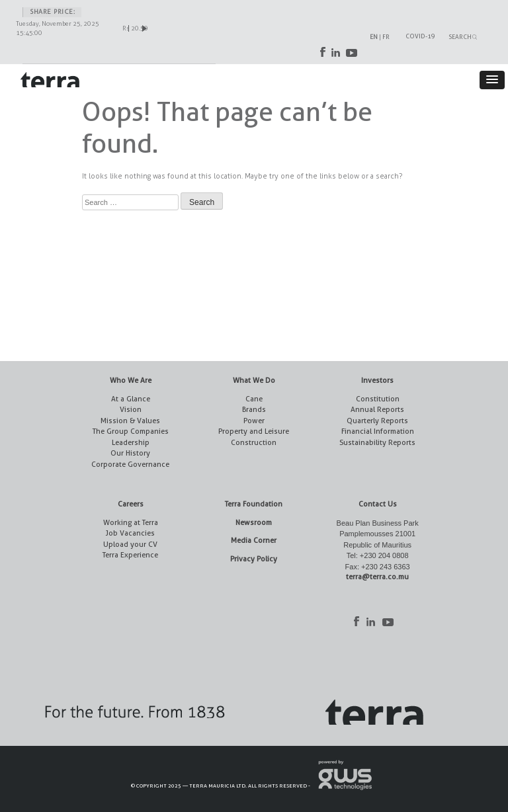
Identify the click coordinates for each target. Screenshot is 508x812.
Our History (130, 453)
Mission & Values (130, 421)
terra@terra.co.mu (377, 577)
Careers (131, 504)
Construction (254, 443)
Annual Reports (377, 410)
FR (386, 37)
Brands (254, 410)
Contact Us (378, 504)
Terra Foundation (254, 504)
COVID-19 (420, 36)
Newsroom (254, 523)
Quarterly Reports (377, 421)
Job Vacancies (130, 533)
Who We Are (131, 381)
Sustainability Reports (377, 443)
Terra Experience (130, 555)
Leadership (131, 443)
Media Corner (254, 541)
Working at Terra (131, 523)
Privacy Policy (254, 559)
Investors (377, 381)
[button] (492, 80)
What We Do (254, 381)
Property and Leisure (254, 431)
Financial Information (378, 431)
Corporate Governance (130, 465)
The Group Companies (131, 431)
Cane (254, 399)
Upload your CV (130, 545)
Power (254, 421)
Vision (131, 410)
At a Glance (131, 399)
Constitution (378, 399)
